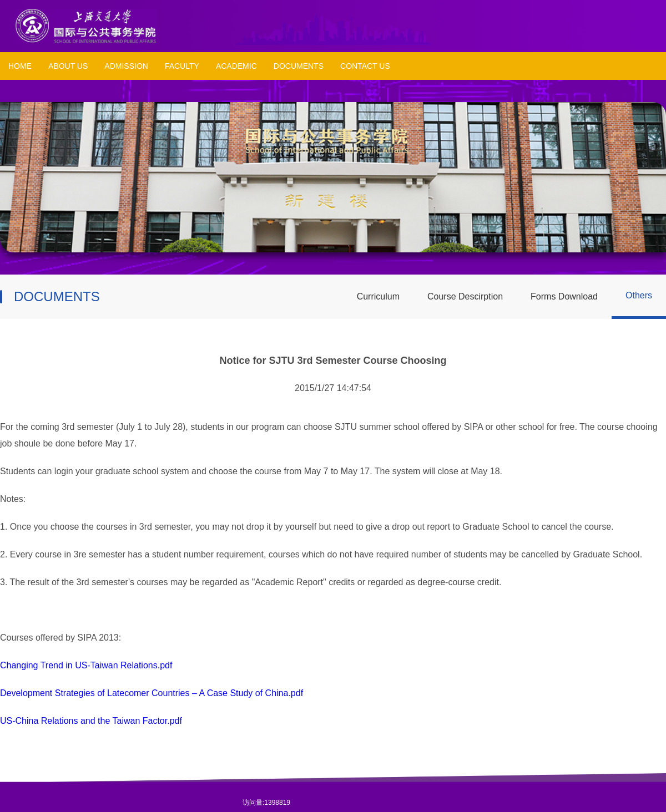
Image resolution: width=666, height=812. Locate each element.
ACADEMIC (236, 66)
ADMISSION (126, 66)
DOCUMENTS (299, 66)
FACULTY (182, 66)
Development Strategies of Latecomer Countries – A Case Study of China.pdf (152, 693)
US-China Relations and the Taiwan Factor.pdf (91, 721)
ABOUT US (68, 66)
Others (639, 295)
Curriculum (378, 296)
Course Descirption (465, 296)
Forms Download (564, 296)
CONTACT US (365, 66)
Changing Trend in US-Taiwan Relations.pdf (86, 665)
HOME (20, 66)
